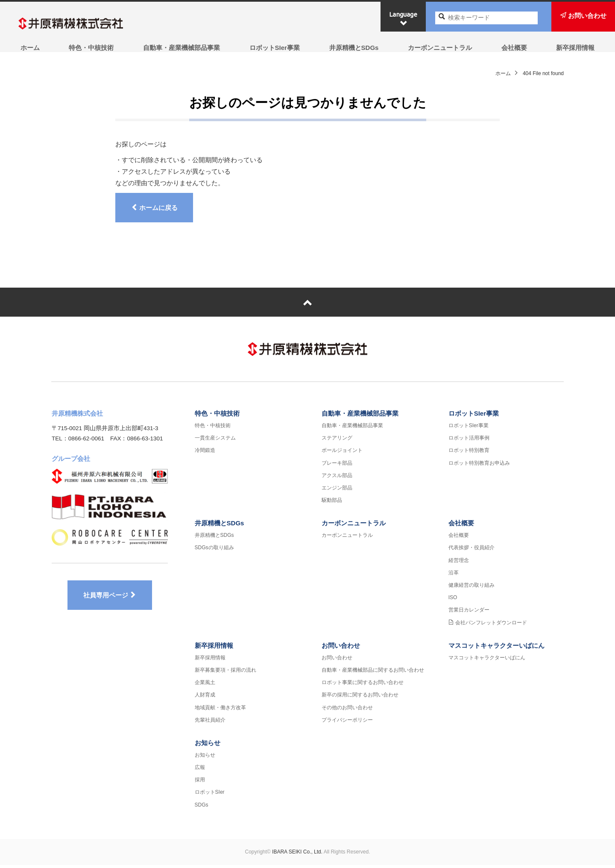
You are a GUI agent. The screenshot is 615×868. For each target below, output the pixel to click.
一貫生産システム (215, 441)
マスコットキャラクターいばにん (496, 648)
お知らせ (208, 746)
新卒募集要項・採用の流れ (225, 673)
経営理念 (459, 563)
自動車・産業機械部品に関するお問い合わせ (373, 673)
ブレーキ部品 (337, 466)
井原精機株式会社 (79, 24)
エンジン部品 (337, 491)
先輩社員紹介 (210, 722)
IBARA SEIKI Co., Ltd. (297, 854)
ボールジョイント (342, 453)
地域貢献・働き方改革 (220, 710)
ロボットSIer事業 (274, 48)
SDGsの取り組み (214, 551)
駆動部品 (332, 503)
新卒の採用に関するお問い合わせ (360, 698)
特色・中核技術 (90, 48)
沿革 (454, 575)
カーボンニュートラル (441, 48)
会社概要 (515, 48)
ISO (453, 600)
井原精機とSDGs (354, 48)
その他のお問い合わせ (347, 710)
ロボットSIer (210, 795)
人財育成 (205, 698)
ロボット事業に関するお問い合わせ (363, 685)
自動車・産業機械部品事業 (181, 48)
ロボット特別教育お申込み (479, 466)
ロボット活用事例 (469, 441)
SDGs (202, 807)
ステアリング (337, 441)
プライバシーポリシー (347, 722)
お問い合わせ (341, 648)
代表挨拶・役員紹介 (471, 551)
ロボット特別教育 (469, 453)
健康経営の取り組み (471, 588)
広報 (200, 770)
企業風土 (205, 685)
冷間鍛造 (205, 453)
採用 (200, 783)
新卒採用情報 (577, 48)
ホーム (28, 48)
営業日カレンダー (469, 613)
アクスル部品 (337, 478)
